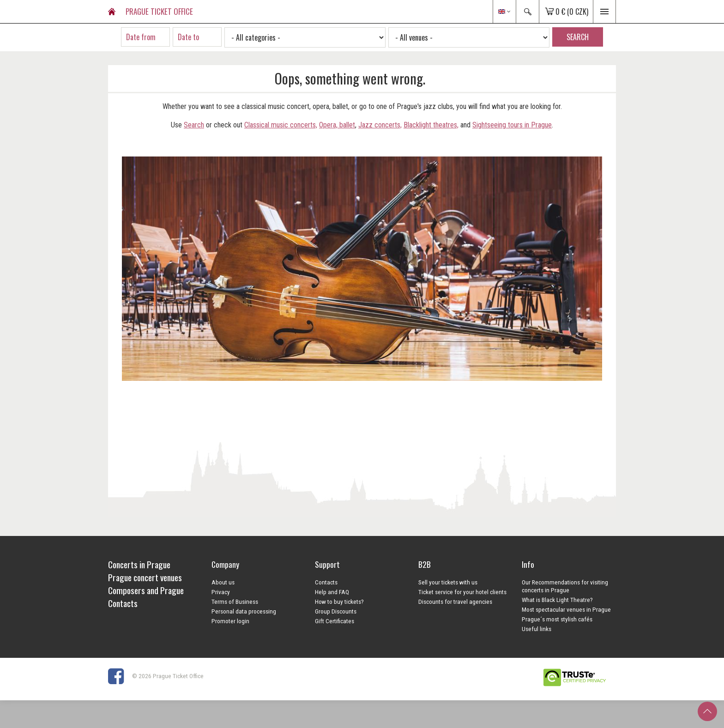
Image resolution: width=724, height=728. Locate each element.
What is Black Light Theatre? (557, 600)
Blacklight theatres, (431, 125)
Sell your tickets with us (448, 582)
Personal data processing (244, 611)
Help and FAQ (332, 592)
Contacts (326, 582)
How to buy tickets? (339, 602)
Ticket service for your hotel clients (462, 592)
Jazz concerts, (380, 125)
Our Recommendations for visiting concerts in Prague (565, 586)
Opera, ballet (337, 125)
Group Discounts (336, 611)
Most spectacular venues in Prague (566, 609)
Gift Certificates (335, 621)
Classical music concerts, (281, 125)
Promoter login (230, 621)
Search (194, 125)
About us (223, 582)
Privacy (221, 592)
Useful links (537, 629)
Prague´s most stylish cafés (557, 619)
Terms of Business (235, 602)
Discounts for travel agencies (455, 602)
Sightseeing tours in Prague (512, 125)
